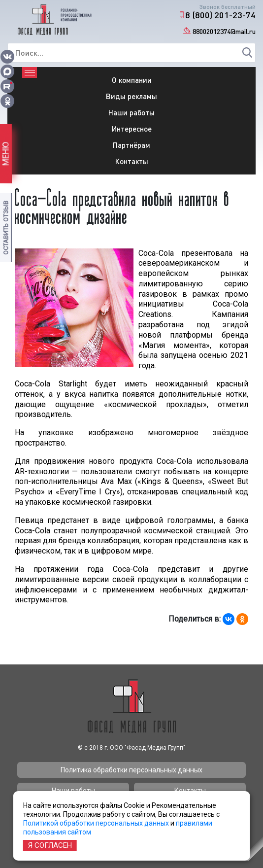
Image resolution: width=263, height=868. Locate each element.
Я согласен (50, 845)
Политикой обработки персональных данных (96, 823)
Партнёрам (131, 145)
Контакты (132, 161)
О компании (132, 80)
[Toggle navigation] (30, 72)
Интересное (132, 129)
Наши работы (131, 112)
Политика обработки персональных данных (131, 770)
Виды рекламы (131, 96)
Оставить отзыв (6, 228)
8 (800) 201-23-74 (220, 15)
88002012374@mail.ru (224, 31)
